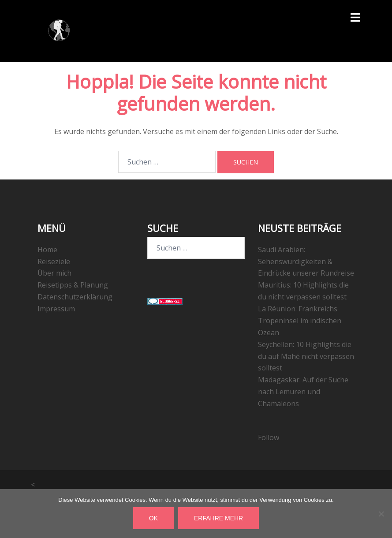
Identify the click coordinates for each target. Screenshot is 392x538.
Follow (269, 437)
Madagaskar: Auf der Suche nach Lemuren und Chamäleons (303, 392)
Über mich (54, 273)
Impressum (56, 309)
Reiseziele (54, 262)
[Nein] (381, 514)
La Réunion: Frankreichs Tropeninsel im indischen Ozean (300, 321)
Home (47, 250)
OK (153, 518)
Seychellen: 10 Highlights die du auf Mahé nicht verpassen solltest (306, 356)
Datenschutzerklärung (75, 297)
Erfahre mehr (218, 518)
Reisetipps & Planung (73, 285)
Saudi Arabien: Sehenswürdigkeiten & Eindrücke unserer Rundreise (306, 262)
